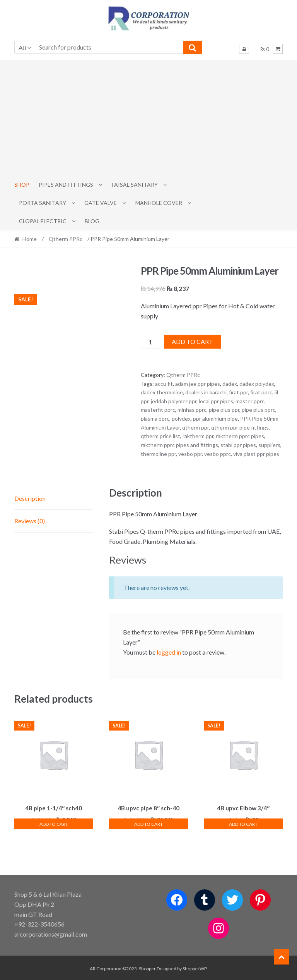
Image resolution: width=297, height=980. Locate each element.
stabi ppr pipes (238, 445)
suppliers (269, 445)
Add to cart (192, 341)
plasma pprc (155, 419)
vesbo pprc (218, 454)
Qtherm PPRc (66, 239)
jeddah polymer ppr (174, 401)
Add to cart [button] (54, 823)
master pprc (250, 401)
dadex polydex (257, 384)
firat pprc (261, 392)
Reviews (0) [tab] (30, 521)
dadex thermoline (162, 392)
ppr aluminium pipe (215, 419)
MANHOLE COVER (159, 203)
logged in (169, 652)
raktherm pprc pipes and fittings (179, 445)
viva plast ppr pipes (256, 454)
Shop (22, 185)
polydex (181, 419)
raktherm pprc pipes (240, 436)
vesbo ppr (190, 454)
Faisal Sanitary (135, 185)
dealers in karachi (206, 392)
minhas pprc (192, 410)
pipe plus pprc (259, 410)
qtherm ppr (195, 427)
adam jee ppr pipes (198, 384)
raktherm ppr (198, 436)
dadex (230, 384)
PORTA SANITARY (43, 203)
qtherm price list (160, 436)
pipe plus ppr (224, 410)
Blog (92, 221)
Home (30, 239)
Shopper (147, 967)
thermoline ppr (158, 454)
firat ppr (238, 392)
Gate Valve (101, 203)
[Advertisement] (149, 118)
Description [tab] (30, 498)
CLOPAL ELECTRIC (43, 221)
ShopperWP (195, 967)
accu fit (164, 384)
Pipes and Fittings (66, 185)
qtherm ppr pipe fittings (240, 427)
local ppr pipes (216, 401)
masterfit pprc (158, 410)
